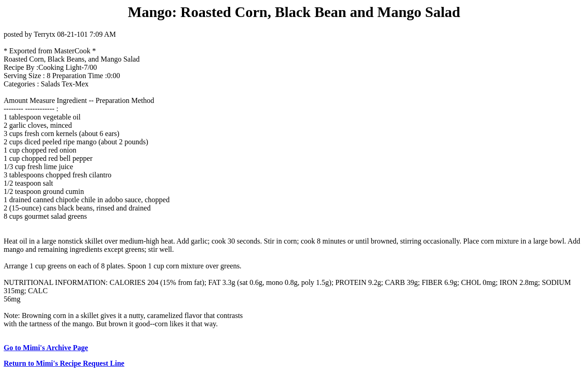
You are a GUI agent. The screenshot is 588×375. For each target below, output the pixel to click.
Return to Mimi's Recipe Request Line (64, 363)
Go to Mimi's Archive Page (46, 348)
